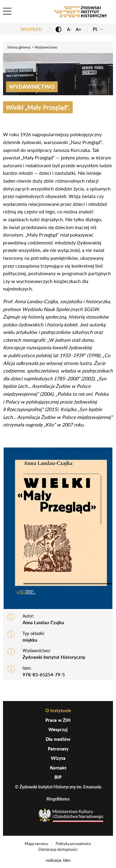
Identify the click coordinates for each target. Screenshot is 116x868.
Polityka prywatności (73, 844)
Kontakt (58, 768)
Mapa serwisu (36, 844)
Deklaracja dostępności (58, 849)
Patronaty (58, 749)
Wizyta (58, 758)
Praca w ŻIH (58, 720)
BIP (58, 777)
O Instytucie (58, 710)
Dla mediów (58, 739)
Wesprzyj (31, 29)
